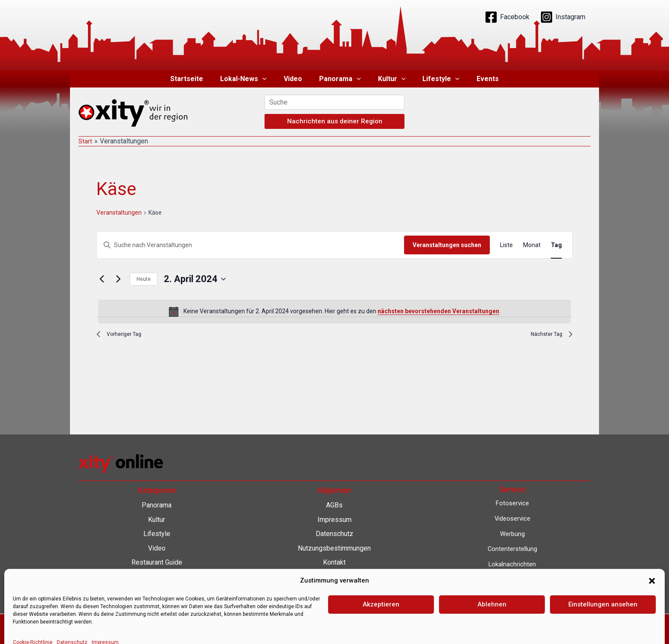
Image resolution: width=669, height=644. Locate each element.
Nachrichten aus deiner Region (335, 121)
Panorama (340, 79)
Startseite (197, 79)
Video (296, 79)
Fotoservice (512, 503)
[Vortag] (102, 279)
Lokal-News (250, 79)
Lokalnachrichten (512, 564)
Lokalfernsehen (512, 579)
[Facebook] (507, 17)
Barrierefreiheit (334, 577)
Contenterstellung (512, 549)
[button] (269, 79)
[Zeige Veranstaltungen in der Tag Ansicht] (556, 245)
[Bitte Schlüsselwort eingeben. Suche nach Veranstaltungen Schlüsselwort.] (250, 245)
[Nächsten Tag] (118, 279)
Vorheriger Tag (123, 336)
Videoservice (512, 518)
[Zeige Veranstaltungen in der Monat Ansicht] (532, 245)
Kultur (388, 79)
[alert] (334, 312)
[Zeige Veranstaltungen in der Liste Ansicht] (506, 245)
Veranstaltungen (119, 213)
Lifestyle (434, 79)
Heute (144, 279)
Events (477, 79)
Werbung (512, 534)
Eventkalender (512, 594)
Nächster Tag (548, 336)
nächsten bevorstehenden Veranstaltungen (438, 311)
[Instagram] (563, 17)
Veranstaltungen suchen (447, 245)
